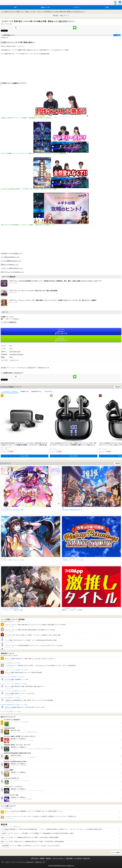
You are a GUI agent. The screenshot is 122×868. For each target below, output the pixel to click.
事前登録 (56, 16)
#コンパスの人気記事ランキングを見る (11, 663)
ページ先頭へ (117, 852)
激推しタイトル (64, 16)
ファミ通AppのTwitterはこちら (10, 257)
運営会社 (48, 858)
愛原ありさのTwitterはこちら (10, 264)
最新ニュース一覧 (30, 12)
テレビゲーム (48, 391)
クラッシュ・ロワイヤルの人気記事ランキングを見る (14, 684)
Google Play (61, 339)
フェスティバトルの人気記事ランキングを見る (13, 677)
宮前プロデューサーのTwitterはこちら (12, 272)
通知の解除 (69, 858)
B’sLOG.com (86, 858)
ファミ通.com (78, 858)
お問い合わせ (35, 858)
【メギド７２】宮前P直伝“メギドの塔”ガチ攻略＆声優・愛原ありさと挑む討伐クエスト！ (61, 12)
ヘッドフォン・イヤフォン (10, 391)
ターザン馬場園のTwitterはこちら (11, 261)
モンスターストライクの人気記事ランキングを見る (14, 691)
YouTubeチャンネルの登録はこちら (12, 253)
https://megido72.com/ (15, 352)
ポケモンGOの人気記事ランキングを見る (11, 712)
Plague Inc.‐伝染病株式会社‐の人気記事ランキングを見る (15, 705)
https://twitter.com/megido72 (17, 354)
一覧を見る (118, 387)
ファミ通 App (7, 3)
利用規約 (42, 858)
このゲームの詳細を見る (10, 322)
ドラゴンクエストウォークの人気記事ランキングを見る (15, 670)
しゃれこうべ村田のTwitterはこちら (12, 268)
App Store (61, 332)
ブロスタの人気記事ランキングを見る (11, 698)
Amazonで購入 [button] (25, 456)
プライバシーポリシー (59, 858)
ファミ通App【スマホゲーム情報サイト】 (13, 12)
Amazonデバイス (36, 391)
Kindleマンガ (25, 391)
